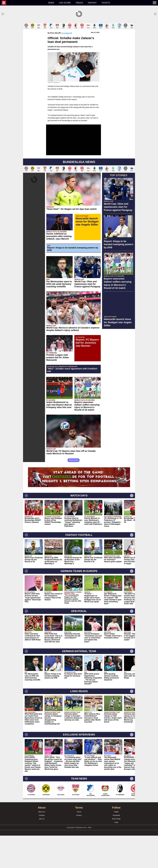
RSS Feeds (116, 851)
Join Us (42, 851)
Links (116, 855)
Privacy (79, 848)
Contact (42, 848)
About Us (42, 844)
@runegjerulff (66, 65)
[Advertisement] (79, 38)
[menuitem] (24, 3)
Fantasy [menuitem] (92, 3)
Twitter (116, 844)
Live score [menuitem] (65, 3)
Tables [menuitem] (79, 3)
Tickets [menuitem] (106, 3)
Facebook (116, 848)
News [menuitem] (51, 3)
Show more (74, 493)
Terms (79, 844)
